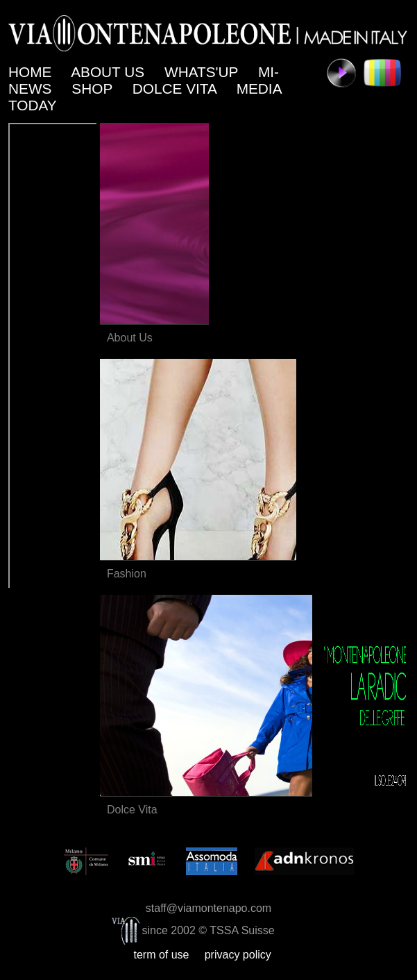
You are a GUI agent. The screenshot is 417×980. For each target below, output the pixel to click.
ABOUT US (110, 72)
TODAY (34, 105)
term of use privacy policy (208, 955)
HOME (32, 72)
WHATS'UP (203, 72)
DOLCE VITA (177, 88)
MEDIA (261, 88)
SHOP (94, 88)
